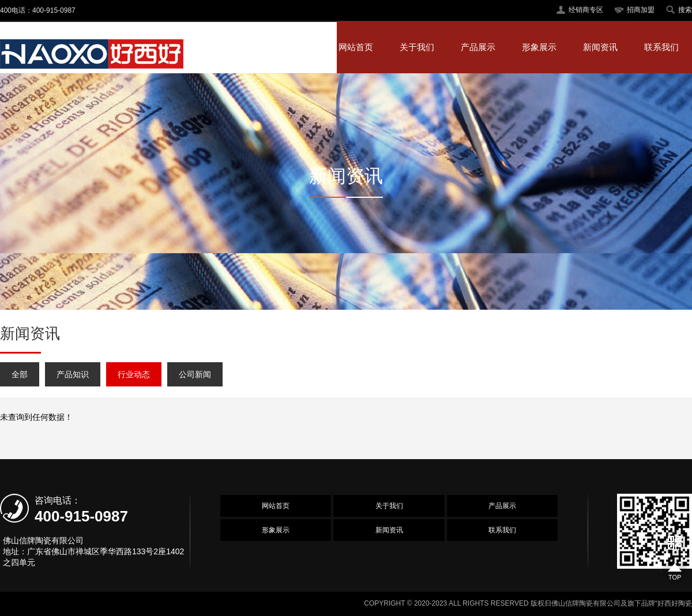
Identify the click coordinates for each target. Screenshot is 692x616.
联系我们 (661, 47)
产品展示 (478, 47)
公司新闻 (195, 374)
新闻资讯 (600, 47)
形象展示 (539, 47)
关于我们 (417, 47)
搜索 (685, 10)
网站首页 (356, 47)
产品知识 (73, 374)
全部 (20, 374)
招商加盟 (641, 10)
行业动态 (134, 374)
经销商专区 (586, 10)
